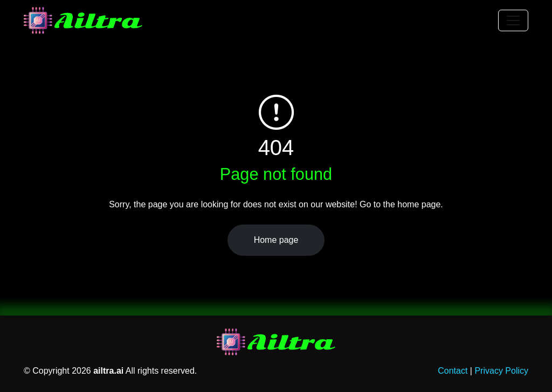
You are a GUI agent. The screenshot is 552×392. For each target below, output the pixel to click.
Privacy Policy (501, 371)
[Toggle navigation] (513, 20)
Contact (453, 371)
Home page (276, 240)
